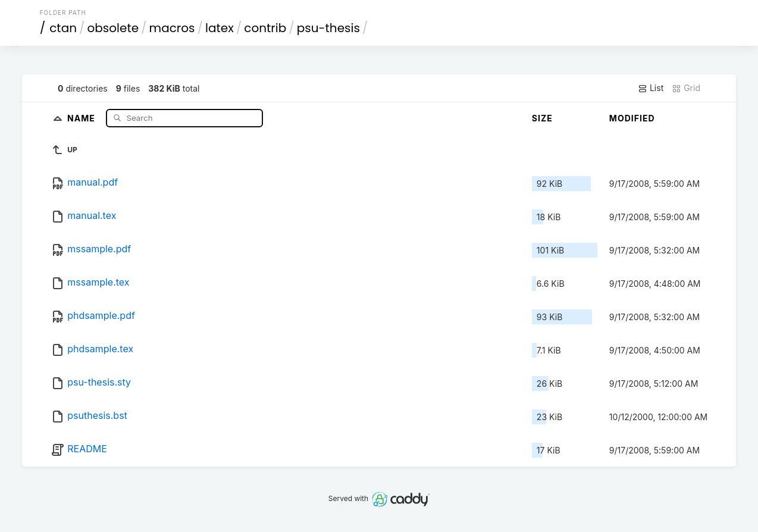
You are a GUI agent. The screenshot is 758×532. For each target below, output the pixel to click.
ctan (63, 28)
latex (220, 28)
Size (542, 118)
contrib (265, 28)
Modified (632, 118)
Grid (686, 88)
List (651, 88)
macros (172, 28)
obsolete (113, 28)
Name (82, 118)
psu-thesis (328, 28)
